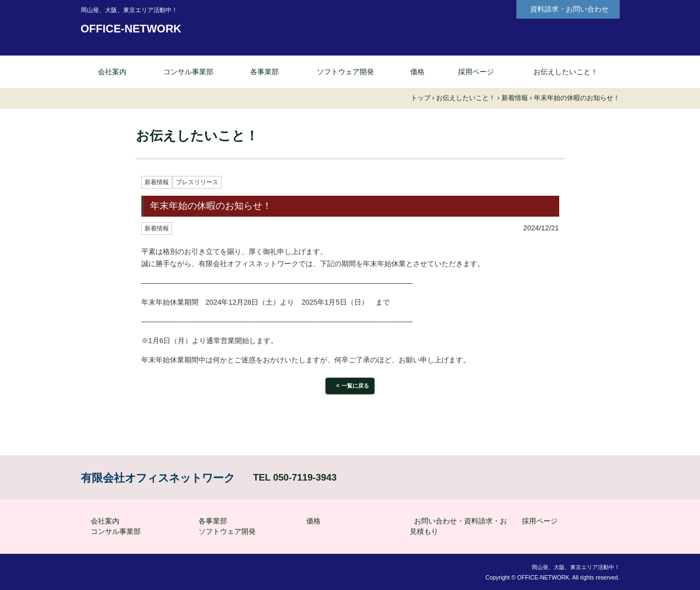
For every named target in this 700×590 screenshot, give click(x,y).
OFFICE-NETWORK (131, 29)
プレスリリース (197, 182)
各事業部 (264, 72)
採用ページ (476, 72)
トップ (421, 98)
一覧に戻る (355, 386)
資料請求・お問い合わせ (569, 9)
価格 (417, 72)
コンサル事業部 (188, 72)
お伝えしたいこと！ (566, 72)
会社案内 (112, 72)
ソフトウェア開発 (345, 72)
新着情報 (157, 182)
